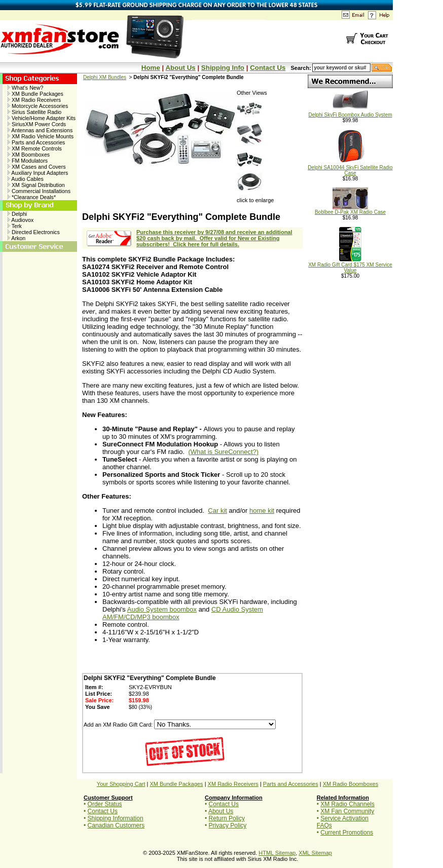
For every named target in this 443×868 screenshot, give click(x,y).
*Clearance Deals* (32, 197)
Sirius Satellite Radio (34, 112)
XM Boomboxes (29, 155)
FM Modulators (28, 161)
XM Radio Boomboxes (350, 784)
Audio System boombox (162, 609)
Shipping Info (223, 68)
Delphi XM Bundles (105, 77)
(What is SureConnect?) (223, 452)
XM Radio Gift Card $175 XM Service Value (350, 265)
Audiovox (21, 220)
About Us (180, 68)
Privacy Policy (228, 825)
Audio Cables (26, 179)
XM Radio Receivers (34, 100)
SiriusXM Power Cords (37, 124)
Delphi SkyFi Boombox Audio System (350, 112)
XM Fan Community (347, 811)
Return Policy (227, 818)
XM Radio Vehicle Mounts (41, 136)
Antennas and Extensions (40, 130)
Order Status (105, 804)
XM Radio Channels (347, 804)
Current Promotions (347, 833)
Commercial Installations (39, 191)
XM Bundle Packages (35, 94)
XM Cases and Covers (37, 167)
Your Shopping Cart (121, 784)
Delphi (17, 214)
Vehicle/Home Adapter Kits (42, 118)
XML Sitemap (315, 853)
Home (151, 68)
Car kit (217, 511)
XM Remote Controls (35, 148)
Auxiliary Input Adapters (38, 173)
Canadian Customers (116, 825)
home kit (262, 511)
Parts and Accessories (36, 142)
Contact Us (268, 68)
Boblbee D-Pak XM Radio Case (350, 210)
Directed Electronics (34, 232)
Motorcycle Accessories (38, 106)
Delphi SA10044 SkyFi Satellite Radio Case (350, 168)
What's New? (25, 88)
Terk (15, 226)
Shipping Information (116, 818)
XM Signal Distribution (36, 185)
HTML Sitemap (277, 853)
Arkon (16, 238)
